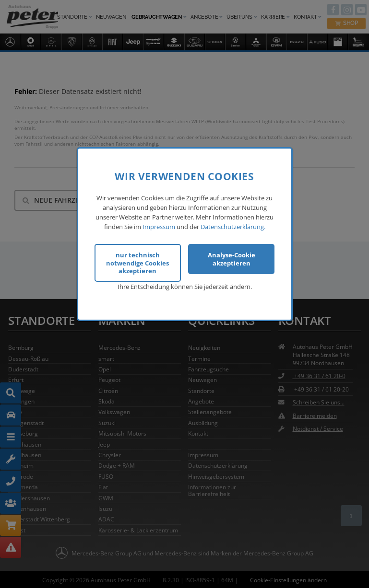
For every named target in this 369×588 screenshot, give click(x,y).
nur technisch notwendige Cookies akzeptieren (137, 263)
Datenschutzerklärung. (233, 227)
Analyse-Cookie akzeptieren (232, 259)
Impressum (159, 227)
